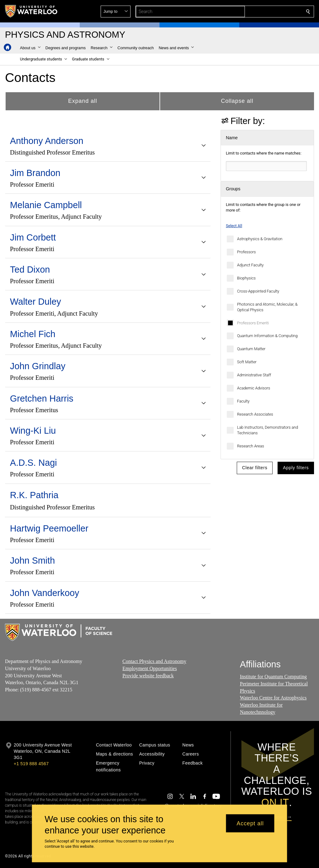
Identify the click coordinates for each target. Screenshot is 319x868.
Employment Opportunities (150, 668)
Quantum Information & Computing (267, 336)
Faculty (243, 401)
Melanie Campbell (46, 205)
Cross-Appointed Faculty (258, 291)
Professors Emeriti (253, 323)
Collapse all (237, 101)
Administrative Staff (254, 375)
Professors (246, 252)
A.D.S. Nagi (33, 463)
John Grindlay (38, 366)
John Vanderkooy (45, 593)
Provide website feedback (148, 675)
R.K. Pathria (34, 495)
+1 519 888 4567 (31, 764)
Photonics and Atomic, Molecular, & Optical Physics (267, 307)
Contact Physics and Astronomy (154, 661)
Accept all (250, 823)
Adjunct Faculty (250, 265)
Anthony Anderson (47, 141)
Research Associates (255, 414)
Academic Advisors (254, 388)
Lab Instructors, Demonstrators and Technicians (268, 430)
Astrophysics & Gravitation (260, 239)
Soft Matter (247, 362)
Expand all (83, 101)
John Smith (32, 560)
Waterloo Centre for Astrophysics (273, 698)
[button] (263, 12)
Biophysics (246, 278)
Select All (234, 226)
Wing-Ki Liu (33, 431)
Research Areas (251, 446)
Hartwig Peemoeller (49, 528)
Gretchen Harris (42, 398)
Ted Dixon (30, 269)
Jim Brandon (35, 173)
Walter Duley (36, 302)
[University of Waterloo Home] (31, 11)
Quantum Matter (251, 349)
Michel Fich (33, 334)
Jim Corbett (33, 237)
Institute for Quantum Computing (273, 677)
